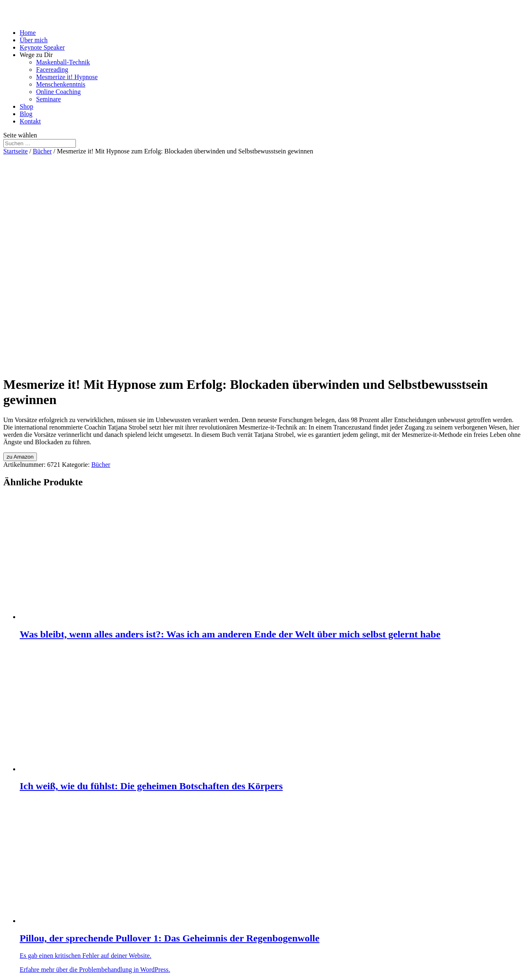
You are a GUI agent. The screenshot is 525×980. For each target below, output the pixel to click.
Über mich (34, 40)
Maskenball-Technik (63, 62)
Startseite (16, 151)
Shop (26, 106)
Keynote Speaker (42, 47)
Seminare (48, 99)
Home (28, 33)
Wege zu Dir (36, 55)
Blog (26, 114)
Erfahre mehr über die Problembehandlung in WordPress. (95, 970)
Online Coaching (58, 92)
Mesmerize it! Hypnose (67, 77)
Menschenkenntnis (61, 84)
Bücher (42, 151)
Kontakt (30, 121)
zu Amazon (20, 457)
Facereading (52, 70)
